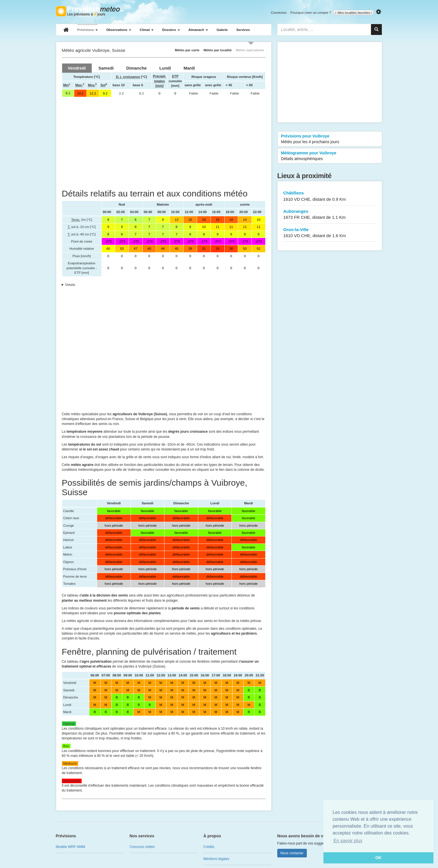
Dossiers (171, 30)
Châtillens (330, 196)
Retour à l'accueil (90, 11)
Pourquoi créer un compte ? (311, 13)
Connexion (279, 13)
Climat (147, 30)
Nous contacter (292, 853)
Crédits (209, 847)
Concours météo (142, 847)
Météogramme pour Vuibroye (330, 156)
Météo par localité (217, 50)
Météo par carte (187, 50)
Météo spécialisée (250, 50)
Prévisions (88, 30)
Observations (119, 30)
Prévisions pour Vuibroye (330, 139)
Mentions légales (216, 859)
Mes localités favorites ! (354, 13)
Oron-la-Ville (330, 233)
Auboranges (330, 215)
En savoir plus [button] (348, 841)
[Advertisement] (164, 143)
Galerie (222, 30)
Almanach (198, 30)
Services (243, 30)
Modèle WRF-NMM (71, 847)
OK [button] (378, 858)
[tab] (77, 68)
